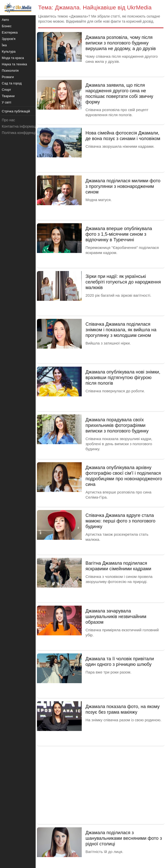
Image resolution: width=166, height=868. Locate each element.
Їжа (4, 45)
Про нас (8, 120)
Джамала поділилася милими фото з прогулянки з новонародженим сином (123, 186)
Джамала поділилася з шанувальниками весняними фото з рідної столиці (124, 838)
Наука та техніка (14, 64)
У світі (6, 102)
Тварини (8, 96)
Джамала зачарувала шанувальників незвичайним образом (116, 617)
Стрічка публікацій (16, 111)
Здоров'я (9, 39)
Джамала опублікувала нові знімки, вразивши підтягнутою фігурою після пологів (123, 378)
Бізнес (7, 26)
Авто (5, 20)
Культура (9, 51)
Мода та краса (13, 58)
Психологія (10, 71)
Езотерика (10, 32)
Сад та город (12, 83)
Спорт (6, 90)
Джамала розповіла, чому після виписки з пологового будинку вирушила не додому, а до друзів (121, 43)
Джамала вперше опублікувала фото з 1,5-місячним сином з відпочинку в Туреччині (119, 234)
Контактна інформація (20, 126)
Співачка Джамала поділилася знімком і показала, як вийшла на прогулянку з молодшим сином (121, 330)
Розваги (8, 77)
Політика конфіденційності (24, 133)
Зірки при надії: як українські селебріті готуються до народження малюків (123, 282)
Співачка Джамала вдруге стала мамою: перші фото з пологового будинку (121, 521)
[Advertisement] (101, 785)
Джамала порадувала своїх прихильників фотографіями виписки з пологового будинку (117, 425)
